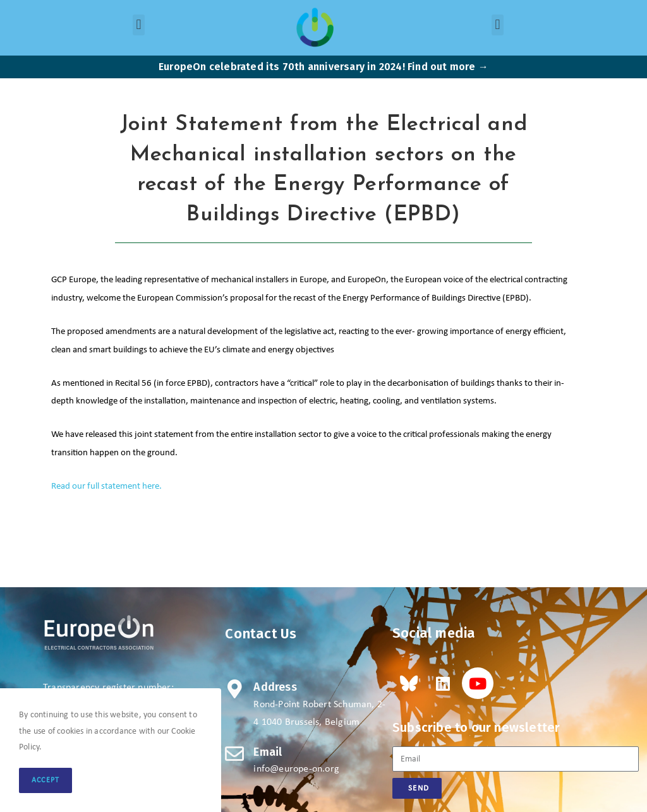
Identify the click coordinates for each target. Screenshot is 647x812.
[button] (139, 25)
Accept (45, 780)
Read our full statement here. (106, 487)
